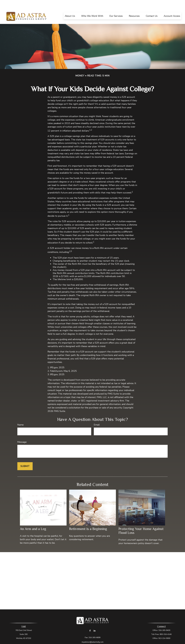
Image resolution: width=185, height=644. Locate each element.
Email (97, 417)
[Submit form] (25, 458)
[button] (70, 8)
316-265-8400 (164, 623)
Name (20, 417)
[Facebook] (90, 623)
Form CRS (95, 639)
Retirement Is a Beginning (88, 521)
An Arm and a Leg (33, 521)
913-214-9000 (164, 631)
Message (22, 434)
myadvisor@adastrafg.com (93, 634)
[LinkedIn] (94, 623)
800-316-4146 (166, 627)
